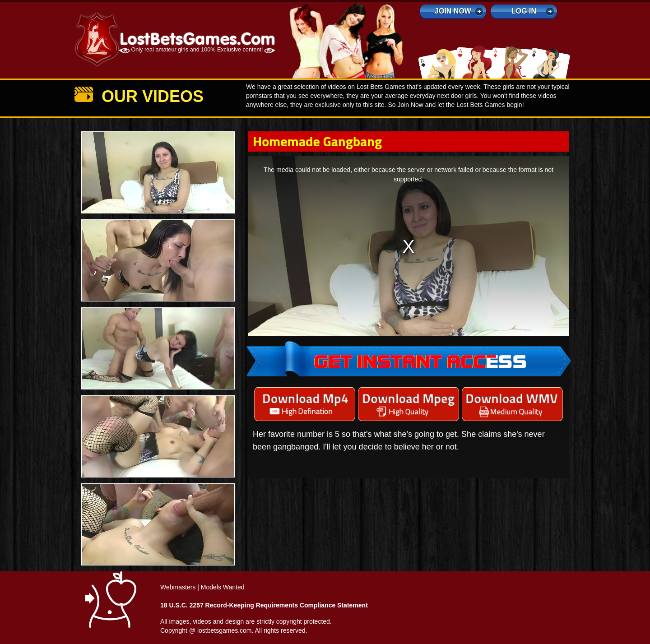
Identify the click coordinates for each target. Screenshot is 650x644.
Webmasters (178, 587)
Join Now (453, 11)
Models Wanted (223, 587)
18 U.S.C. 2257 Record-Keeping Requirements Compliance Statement (264, 605)
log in (524, 11)
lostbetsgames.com (225, 630)
